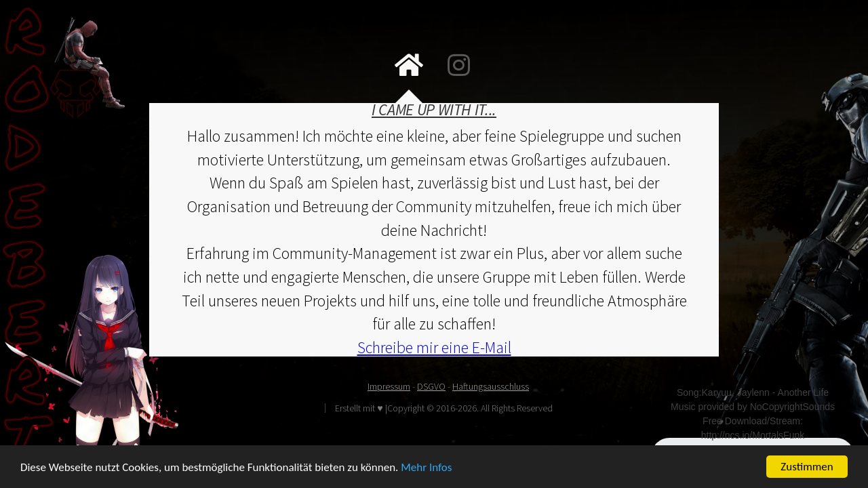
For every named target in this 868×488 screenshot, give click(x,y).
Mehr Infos (426, 468)
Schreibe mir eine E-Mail (434, 347)
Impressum (389, 386)
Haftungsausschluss (491, 386)
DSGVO (431, 386)
